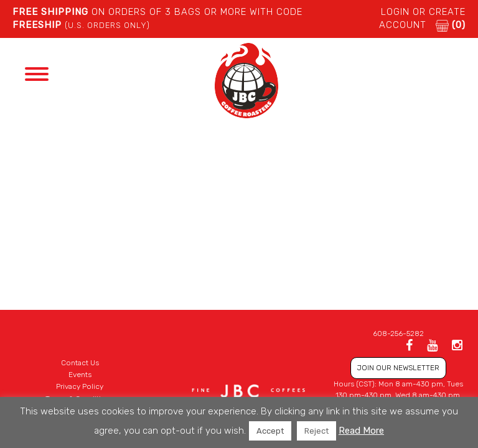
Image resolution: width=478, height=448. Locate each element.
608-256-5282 (398, 334)
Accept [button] (270, 431)
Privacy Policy (80, 386)
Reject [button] (316, 431)
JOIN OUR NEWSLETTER (398, 368)
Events (80, 375)
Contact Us (80, 363)
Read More (361, 431)
